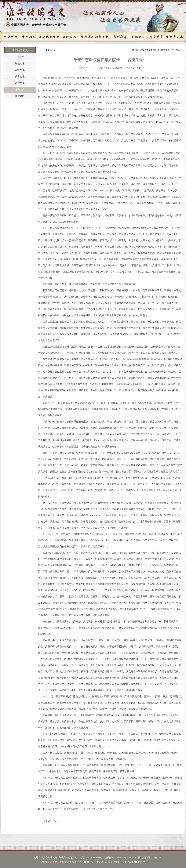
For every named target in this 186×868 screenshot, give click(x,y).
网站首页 (11, 37)
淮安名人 (176, 50)
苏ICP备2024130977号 (134, 862)
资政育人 (69, 37)
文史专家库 (175, 37)
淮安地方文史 (49, 37)
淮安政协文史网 (147, 50)
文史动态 (29, 37)
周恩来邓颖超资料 (95, 37)
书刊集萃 (120, 37)
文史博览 (156, 37)
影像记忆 (138, 37)
